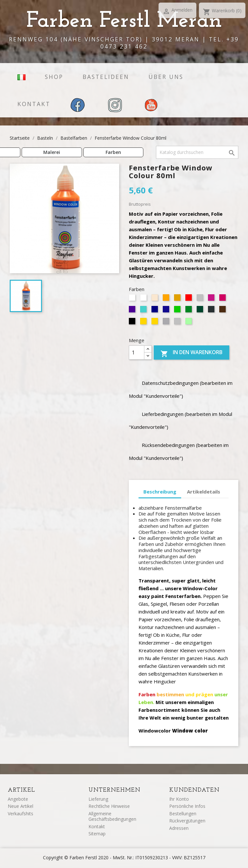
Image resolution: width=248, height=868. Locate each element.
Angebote (18, 799)
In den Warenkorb (191, 353)
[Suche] (197, 152)
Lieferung (98, 799)
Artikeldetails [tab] (204, 492)
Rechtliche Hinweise (109, 806)
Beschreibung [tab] (160, 492)
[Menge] (137, 353)
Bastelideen (106, 77)
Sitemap (97, 834)
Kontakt (34, 104)
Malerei (52, 152)
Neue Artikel (21, 806)
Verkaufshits (21, 814)
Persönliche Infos (187, 806)
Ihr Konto (179, 799)
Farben (113, 152)
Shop (54, 77)
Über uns (166, 77)
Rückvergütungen (187, 821)
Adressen (179, 828)
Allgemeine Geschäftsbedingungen (112, 816)
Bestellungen (183, 814)
